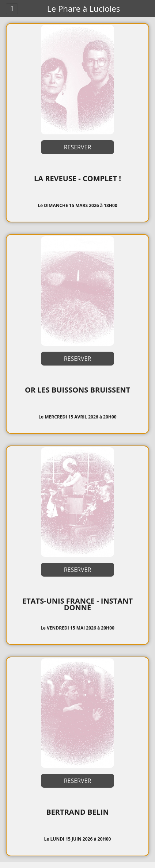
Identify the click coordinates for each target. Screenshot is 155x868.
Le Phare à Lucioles (84, 9)
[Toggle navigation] (12, 9)
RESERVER (78, 147)
